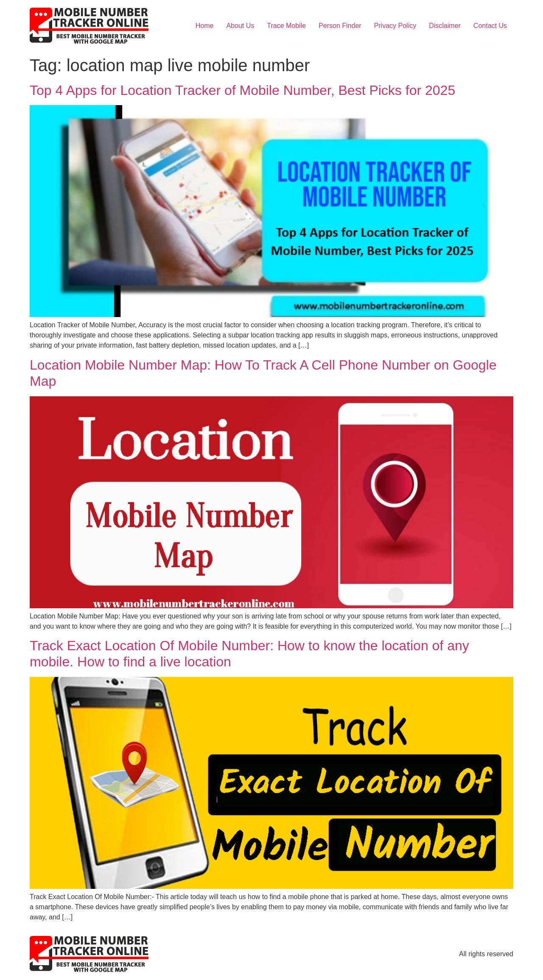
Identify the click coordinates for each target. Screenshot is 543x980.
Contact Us (490, 26)
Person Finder (340, 26)
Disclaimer (445, 26)
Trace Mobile (286, 26)
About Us (240, 26)
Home (205, 26)
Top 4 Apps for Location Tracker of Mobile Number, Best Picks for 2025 (242, 90)
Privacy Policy (395, 26)
